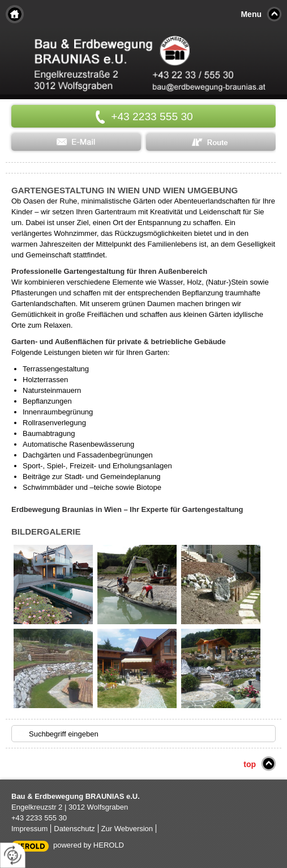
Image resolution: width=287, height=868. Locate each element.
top (250, 764)
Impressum (29, 829)
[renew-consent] (13, 855)
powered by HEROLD (89, 845)
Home (15, 14)
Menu (251, 14)
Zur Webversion (127, 829)
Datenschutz (74, 829)
